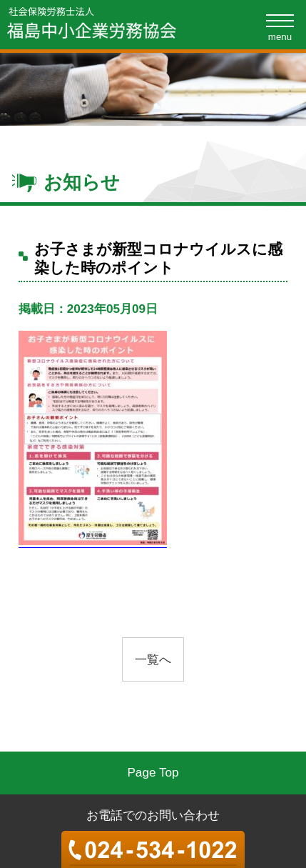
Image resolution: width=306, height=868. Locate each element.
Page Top (153, 772)
